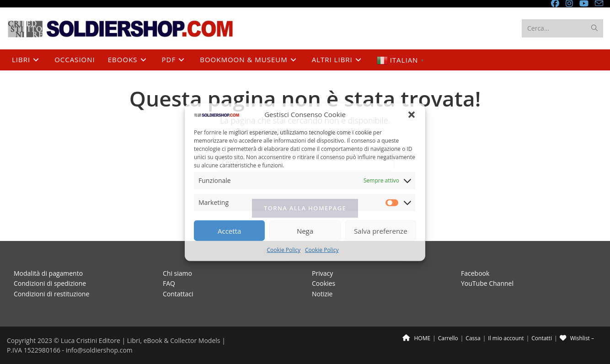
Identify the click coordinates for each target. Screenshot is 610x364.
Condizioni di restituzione (51, 294)
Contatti (542, 338)
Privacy (322, 273)
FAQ (169, 283)
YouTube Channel (487, 283)
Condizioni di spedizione (50, 283)
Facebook (475, 273)
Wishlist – (577, 338)
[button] (412, 115)
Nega (305, 231)
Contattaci (178, 294)
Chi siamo (177, 273)
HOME (416, 338)
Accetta (229, 231)
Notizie (322, 294)
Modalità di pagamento (48, 273)
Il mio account (506, 338)
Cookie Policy (284, 250)
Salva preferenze (380, 231)
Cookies (324, 283)
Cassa (473, 338)
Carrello (448, 338)
